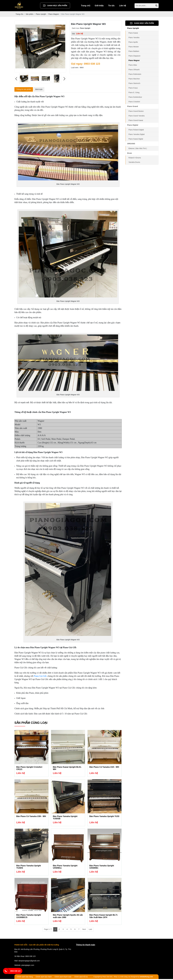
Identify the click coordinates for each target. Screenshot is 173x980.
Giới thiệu (99, 6)
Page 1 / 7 (48, 930)
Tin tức (111, 6)
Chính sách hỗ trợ (81, 978)
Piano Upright (133, 29)
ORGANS (131, 144)
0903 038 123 (15, 971)
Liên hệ (123, 6)
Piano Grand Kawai (136, 121)
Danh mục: (76, 29)
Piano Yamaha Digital (137, 135)
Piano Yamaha (134, 38)
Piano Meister (134, 47)
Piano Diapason (134, 57)
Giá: (74, 34)
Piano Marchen (134, 79)
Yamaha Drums (134, 163)
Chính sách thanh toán (63, 978)
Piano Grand (133, 107)
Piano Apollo (133, 43)
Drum (130, 154)
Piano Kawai (133, 34)
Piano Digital (133, 126)
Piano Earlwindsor (135, 98)
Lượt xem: (75, 68)
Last (90, 930)
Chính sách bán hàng (25, 978)
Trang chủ (86, 6)
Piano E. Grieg (134, 93)
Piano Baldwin (134, 52)
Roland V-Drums (135, 158)
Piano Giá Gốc (40, 677)
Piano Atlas (133, 66)
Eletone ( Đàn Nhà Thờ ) (138, 149)
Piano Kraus (133, 89)
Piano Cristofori (134, 102)
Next (84, 930)
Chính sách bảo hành (44, 978)
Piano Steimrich (134, 84)
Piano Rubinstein (135, 75)
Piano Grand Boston (136, 112)
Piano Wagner (134, 61)
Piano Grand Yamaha (137, 116)
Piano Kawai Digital (136, 140)
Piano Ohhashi (134, 70)
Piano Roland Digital (136, 130)
